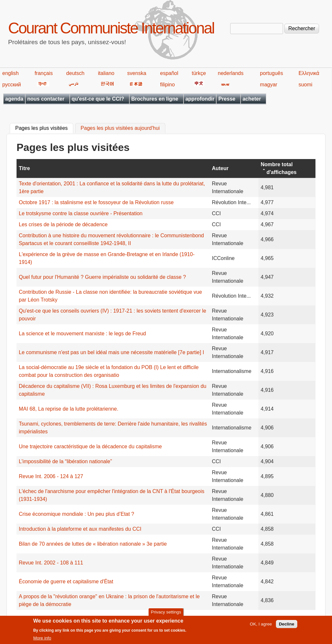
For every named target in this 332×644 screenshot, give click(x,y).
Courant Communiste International (111, 28)
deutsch (75, 73)
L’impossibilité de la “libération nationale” (65, 461)
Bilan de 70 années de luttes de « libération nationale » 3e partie (93, 544)
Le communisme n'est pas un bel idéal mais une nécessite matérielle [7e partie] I (111, 352)
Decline (286, 627)
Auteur (220, 168)
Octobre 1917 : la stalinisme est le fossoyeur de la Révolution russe (96, 202)
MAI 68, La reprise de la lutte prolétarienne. (69, 409)
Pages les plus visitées (44, 128)
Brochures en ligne (155, 99)
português (272, 73)
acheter (252, 99)
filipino (167, 85)
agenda (14, 99)
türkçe (199, 73)
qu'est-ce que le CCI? (98, 99)
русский (12, 85)
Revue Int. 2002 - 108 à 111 (51, 563)
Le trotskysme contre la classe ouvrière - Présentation (81, 213)
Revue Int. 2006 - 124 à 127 (51, 476)
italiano (106, 73)
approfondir (200, 99)
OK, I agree (261, 627)
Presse (227, 99)
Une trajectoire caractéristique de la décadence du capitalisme (90, 446)
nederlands (231, 73)
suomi (306, 85)
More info (42, 641)
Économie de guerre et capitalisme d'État (66, 582)
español (169, 73)
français (44, 73)
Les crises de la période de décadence (63, 224)
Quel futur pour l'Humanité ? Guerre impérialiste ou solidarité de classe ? (102, 277)
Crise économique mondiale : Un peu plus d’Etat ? (77, 514)
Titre (24, 168)
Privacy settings (166, 614)
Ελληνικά (309, 73)
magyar (269, 85)
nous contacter (46, 99)
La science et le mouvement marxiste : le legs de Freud (82, 334)
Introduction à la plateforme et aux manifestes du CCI (80, 529)
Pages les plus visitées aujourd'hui (120, 128)
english (11, 73)
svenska (137, 73)
